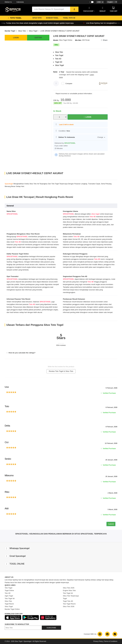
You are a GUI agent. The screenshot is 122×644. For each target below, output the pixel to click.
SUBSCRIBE (51, 628)
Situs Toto (22, 31)
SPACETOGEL (12, 214)
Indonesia (14, 2)
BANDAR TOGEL (52, 18)
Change (101, 137)
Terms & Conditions (111, 641)
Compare (69, 84)
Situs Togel (33, 31)
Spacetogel (9, 184)
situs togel (95, 214)
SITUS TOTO (37, 18)
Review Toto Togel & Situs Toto (61, 371)
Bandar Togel (10, 31)
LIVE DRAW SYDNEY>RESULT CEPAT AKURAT (60, 31)
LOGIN (16, 38)
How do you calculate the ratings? (21, 353)
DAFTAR (38, 38)
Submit (111, 524)
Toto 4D (93, 217)
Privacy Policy (98, 641)
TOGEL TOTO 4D (69, 18)
